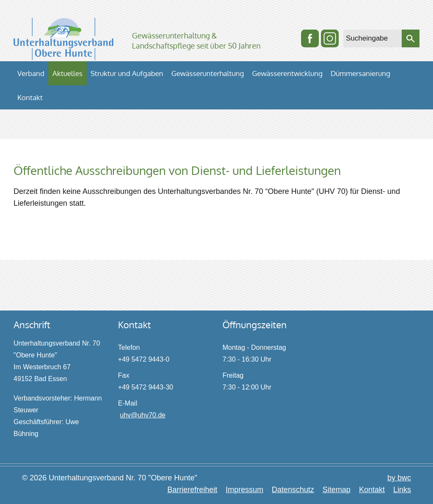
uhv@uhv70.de (143, 415)
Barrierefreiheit (192, 490)
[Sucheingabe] (373, 38)
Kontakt (372, 490)
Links (402, 490)
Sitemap (337, 490)
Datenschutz (293, 490)
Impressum (245, 490)
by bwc (399, 478)
